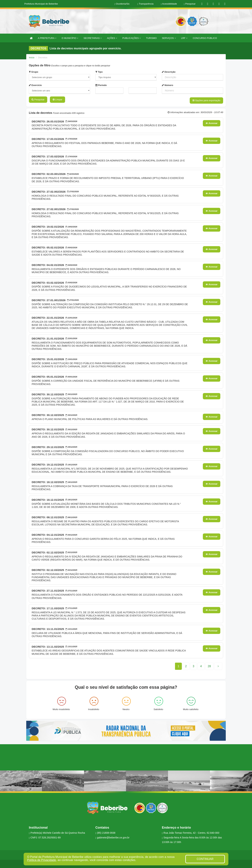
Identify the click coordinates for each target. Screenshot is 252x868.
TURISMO (151, 38)
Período (101, 85)
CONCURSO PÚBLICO (205, 38)
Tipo (99, 72)
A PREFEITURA (47, 38)
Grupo (34, 72)
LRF (184, 38)
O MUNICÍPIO (70, 38)
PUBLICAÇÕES (132, 38)
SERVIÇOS (169, 38)
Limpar (57, 100)
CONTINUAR (205, 859)
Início (32, 58)
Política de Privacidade (42, 860)
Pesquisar (38, 100)
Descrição (169, 72)
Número (168, 85)
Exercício (35, 85)
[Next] (209, 666)
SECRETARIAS (93, 38)
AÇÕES (112, 38)
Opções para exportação (206, 100)
